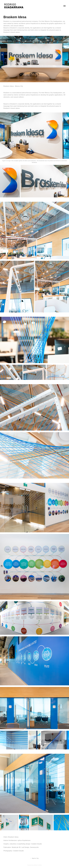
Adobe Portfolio (38, 865)
